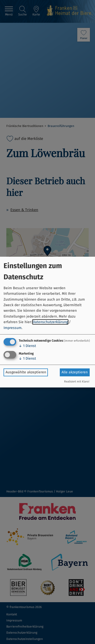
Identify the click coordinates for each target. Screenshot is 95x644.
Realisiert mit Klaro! (77, 382)
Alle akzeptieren (75, 372)
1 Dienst (27, 346)
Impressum (13, 328)
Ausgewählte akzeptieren (26, 372)
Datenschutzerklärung (50, 322)
